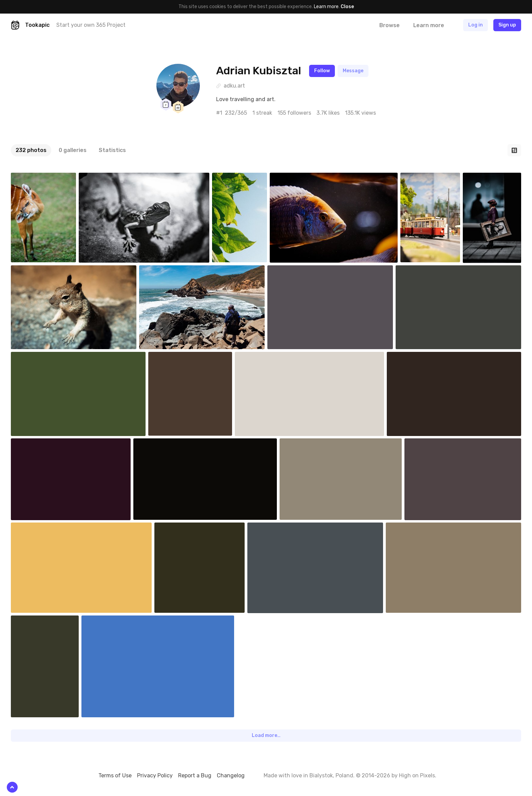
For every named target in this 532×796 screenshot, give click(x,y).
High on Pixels (417, 775)
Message (353, 71)
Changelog (231, 775)
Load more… (266, 735)
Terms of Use (115, 775)
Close (347, 7)
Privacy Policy (155, 775)
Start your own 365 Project (91, 25)
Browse (389, 25)
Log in (476, 25)
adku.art (234, 86)
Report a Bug (195, 775)
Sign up (507, 25)
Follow (322, 71)
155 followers (294, 113)
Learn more (326, 7)
